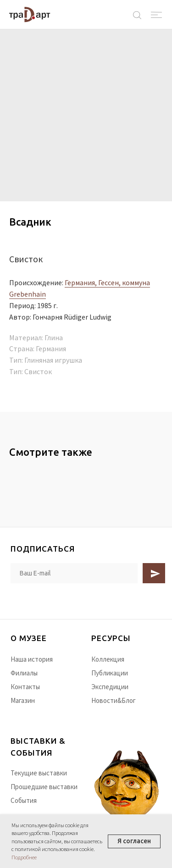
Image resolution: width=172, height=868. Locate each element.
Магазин (23, 700)
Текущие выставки (39, 773)
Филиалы (24, 673)
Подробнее (24, 857)
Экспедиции (110, 687)
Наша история (32, 659)
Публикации (110, 673)
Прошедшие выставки (44, 787)
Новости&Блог (114, 700)
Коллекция (108, 659)
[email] (74, 573)
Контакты (25, 687)
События (24, 800)
